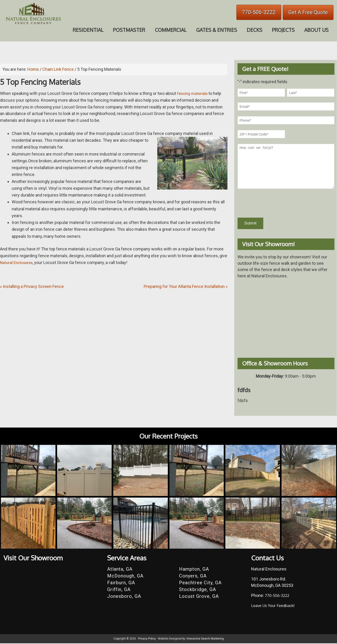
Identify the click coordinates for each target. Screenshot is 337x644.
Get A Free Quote (308, 12)
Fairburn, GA (121, 583)
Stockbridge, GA (198, 590)
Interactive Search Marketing (205, 639)
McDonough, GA (125, 577)
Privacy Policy (147, 639)
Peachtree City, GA (200, 583)
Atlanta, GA (120, 570)
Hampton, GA (194, 570)
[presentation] (273, 203)
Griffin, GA (119, 590)
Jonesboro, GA (124, 597)
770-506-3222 (259, 12)
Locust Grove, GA (199, 597)
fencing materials (193, 93)
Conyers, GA (193, 577)
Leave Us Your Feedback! (275, 606)
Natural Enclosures (18, 262)
